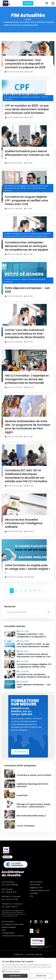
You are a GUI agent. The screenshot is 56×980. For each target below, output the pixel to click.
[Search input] (27, 612)
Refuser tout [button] (41, 976)
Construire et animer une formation (34, 775)
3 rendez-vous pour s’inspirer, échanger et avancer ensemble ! (25, 280)
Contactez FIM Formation (12, 936)
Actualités (34, 893)
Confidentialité (8, 933)
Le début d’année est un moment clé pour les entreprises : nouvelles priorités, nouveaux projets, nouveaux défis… (28, 235)
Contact (28, 3)
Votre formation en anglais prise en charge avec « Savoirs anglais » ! (27, 569)
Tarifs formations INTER (40, 890)
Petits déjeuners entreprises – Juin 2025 (34, 686)
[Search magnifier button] (49, 612)
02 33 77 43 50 (12, 899)
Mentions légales (9, 927)
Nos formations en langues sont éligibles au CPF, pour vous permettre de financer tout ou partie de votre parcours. (26, 188)
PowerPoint (22, 795)
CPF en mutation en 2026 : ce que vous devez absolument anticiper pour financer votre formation (27, 109)
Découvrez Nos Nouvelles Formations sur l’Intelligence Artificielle (24, 523)
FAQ (31, 896)
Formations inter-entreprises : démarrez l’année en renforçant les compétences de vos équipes (27, 246)
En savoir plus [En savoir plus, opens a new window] (26, 969)
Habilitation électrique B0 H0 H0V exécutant (33, 785)
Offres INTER (35, 885)
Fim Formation (8, 922)
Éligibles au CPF (36, 888)
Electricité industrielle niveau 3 (31, 816)
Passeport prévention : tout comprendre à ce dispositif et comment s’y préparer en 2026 (25, 64)
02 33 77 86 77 (12, 907)
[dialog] (28, 969)
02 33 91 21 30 (11, 892)
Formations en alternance (13, 924)
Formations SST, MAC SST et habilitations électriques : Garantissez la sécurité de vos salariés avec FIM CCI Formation (26, 476)
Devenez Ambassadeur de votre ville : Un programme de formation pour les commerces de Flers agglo (28, 427)
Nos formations (36, 882)
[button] (28, 972)
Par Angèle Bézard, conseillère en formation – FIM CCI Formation (26, 98)
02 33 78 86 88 (12, 885)
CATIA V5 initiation (26, 826)
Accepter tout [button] (15, 976)
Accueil (28, 19)
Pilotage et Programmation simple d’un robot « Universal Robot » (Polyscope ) (34, 807)
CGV (4, 930)
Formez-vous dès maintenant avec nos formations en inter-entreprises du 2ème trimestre (25, 334)
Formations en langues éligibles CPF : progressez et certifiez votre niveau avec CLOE (26, 200)
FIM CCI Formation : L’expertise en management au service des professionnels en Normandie (27, 379)
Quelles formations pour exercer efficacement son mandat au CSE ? (27, 155)
